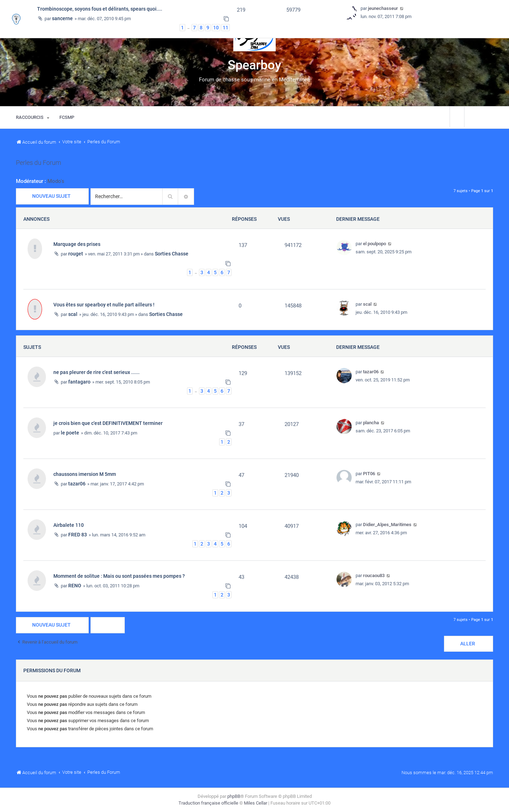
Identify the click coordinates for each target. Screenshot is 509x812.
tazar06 (371, 372)
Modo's (56, 181)
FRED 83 (78, 535)
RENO (75, 586)
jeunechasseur (383, 8)
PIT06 (369, 474)
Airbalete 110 (69, 525)
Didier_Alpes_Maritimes (387, 525)
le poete (70, 433)
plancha (371, 423)
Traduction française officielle (208, 803)
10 (216, 28)
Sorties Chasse (172, 254)
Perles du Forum (39, 163)
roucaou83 (374, 575)
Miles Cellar (256, 803)
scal (73, 314)
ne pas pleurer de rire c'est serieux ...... (96, 372)
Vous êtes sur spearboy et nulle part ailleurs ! (104, 305)
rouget (76, 254)
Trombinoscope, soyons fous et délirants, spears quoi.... (100, 9)
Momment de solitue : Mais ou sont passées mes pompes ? (119, 576)
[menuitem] (67, 117)
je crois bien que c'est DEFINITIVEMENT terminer (108, 423)
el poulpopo (375, 244)
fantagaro (79, 382)
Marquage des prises (77, 244)
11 (226, 28)
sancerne (62, 18)
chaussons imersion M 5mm (85, 474)
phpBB (234, 796)
